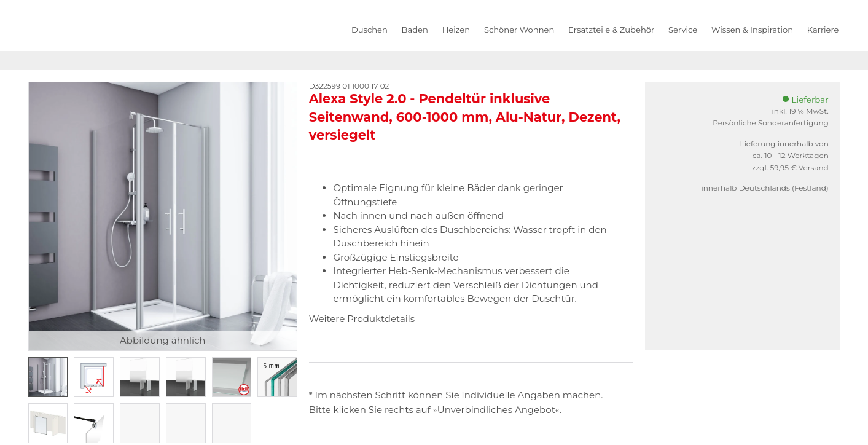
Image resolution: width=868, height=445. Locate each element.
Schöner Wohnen (519, 30)
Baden (415, 30)
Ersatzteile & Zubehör (611, 30)
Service (683, 30)
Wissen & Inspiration (752, 30)
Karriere (823, 30)
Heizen (456, 30)
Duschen (369, 30)
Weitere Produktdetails (362, 319)
